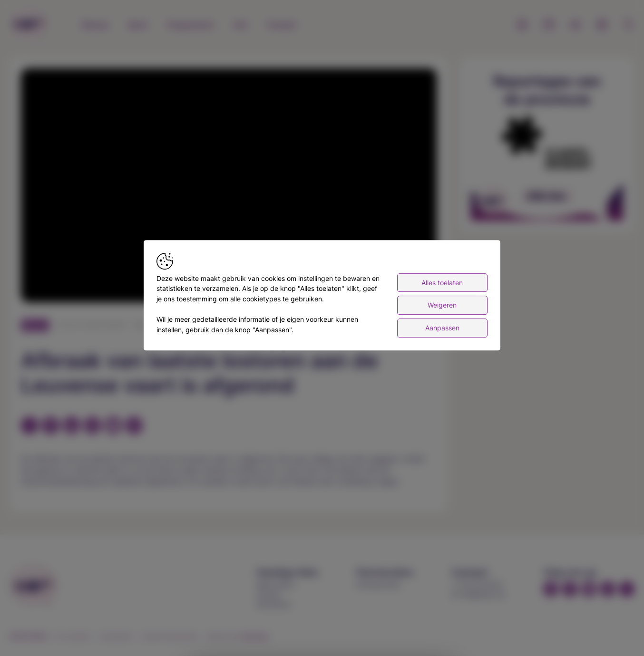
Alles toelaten (442, 284)
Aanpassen (442, 329)
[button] (231, 187)
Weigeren (442, 306)
